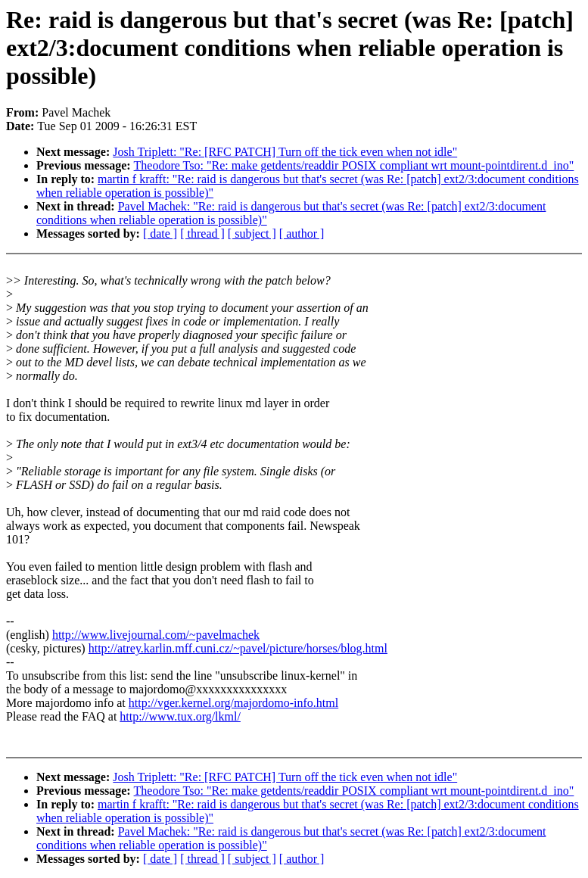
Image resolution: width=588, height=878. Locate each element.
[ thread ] (202, 234)
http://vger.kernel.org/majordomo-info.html (233, 703)
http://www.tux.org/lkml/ (180, 716)
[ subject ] (252, 234)
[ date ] (160, 234)
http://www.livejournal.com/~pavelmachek (156, 635)
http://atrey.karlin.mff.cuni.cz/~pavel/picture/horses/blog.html (238, 648)
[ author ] (302, 234)
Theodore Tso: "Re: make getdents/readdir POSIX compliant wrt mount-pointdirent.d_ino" (354, 165)
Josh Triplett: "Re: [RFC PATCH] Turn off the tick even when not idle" (285, 152)
